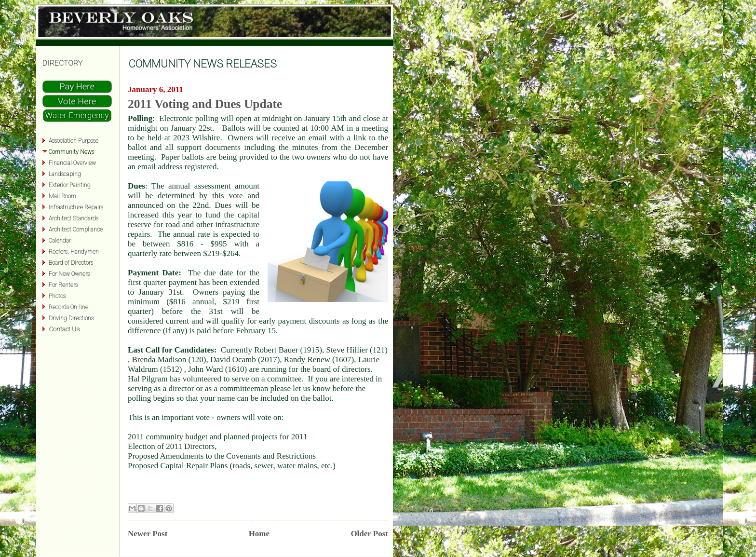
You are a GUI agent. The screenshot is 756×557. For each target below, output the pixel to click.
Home (259, 534)
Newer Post (148, 534)
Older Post (369, 534)
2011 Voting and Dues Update (205, 104)
